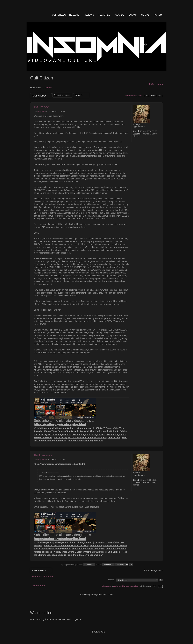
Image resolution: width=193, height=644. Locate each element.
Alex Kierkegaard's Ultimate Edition (108, 431)
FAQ (151, 84)
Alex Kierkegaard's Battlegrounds (52, 434)
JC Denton (47, 88)
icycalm (42, 111)
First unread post (134, 96)
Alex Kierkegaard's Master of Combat (74, 437)
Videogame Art (85, 428)
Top (158, 443)
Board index (39, 586)
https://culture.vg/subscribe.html (60, 425)
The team (107, 586)
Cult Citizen (114, 437)
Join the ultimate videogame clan (85, 441)
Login (160, 84)
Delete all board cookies (126, 586)
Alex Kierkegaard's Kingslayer (88, 434)
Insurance (41, 107)
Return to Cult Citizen (42, 576)
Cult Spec (101, 437)
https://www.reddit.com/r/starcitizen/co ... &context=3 (59, 464)
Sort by (105, 565)
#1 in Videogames (43, 428)
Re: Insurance (43, 455)
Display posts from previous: (77, 565)
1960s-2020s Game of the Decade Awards (66, 431)
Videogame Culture (65, 428)
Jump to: (111, 580)
